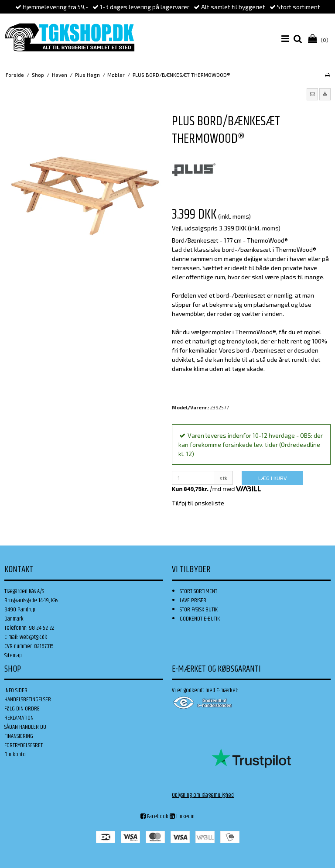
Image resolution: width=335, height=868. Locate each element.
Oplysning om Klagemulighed (203, 795)
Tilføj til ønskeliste (198, 503)
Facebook (154, 817)
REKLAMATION (19, 718)
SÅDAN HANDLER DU (25, 727)
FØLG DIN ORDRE (22, 709)
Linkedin (182, 817)
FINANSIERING (19, 736)
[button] (312, 94)
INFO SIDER (16, 690)
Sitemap (13, 655)
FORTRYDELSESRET (24, 745)
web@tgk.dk (33, 637)
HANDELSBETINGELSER (28, 700)
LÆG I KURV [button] (272, 478)
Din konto (15, 755)
